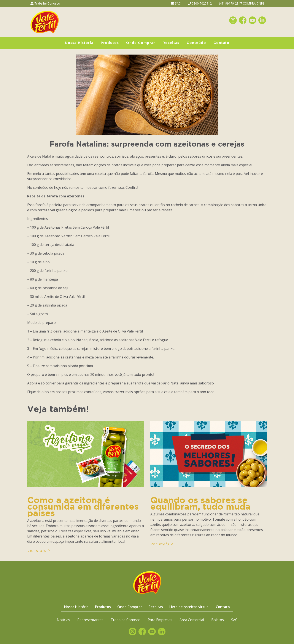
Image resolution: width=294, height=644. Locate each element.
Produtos (110, 43)
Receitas (171, 43)
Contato (221, 43)
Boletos (218, 620)
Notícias (63, 620)
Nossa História (79, 43)
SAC (176, 3)
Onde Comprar (141, 43)
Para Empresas (160, 620)
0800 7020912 (200, 3)
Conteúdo (196, 43)
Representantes (90, 620)
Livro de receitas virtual (189, 607)
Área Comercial (192, 620)
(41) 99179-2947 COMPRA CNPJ (241, 3)
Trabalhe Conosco (45, 3)
